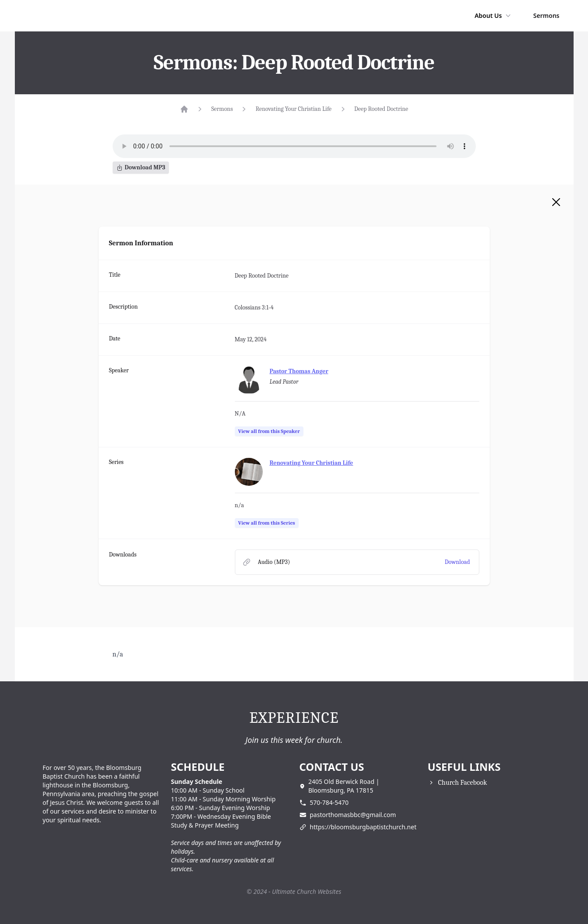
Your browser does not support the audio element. (294, 146)
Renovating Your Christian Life (293, 109)
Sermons (547, 15)
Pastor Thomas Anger (299, 371)
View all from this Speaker (269, 431)
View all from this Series (267, 523)
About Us (493, 16)
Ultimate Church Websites (307, 891)
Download (457, 562)
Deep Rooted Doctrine (382, 109)
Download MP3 (141, 167)
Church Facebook (463, 783)
